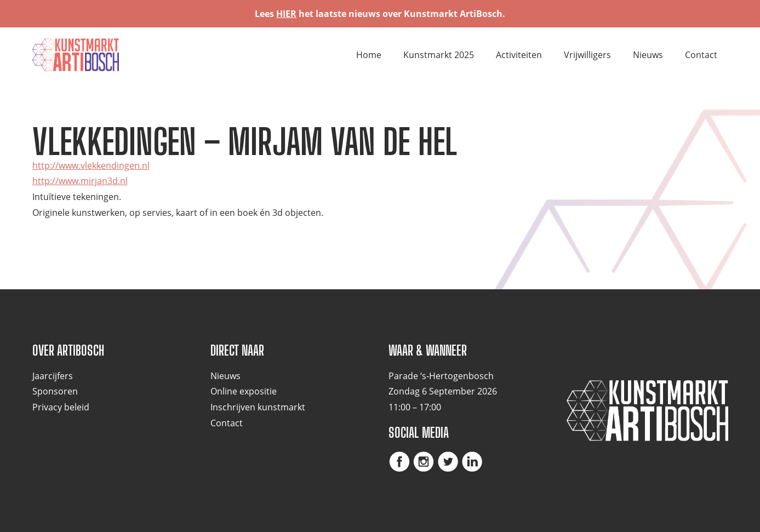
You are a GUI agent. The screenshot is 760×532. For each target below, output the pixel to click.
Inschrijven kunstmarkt (258, 407)
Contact (701, 55)
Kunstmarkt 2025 (439, 55)
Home (369, 55)
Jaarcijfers (53, 376)
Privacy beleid (61, 407)
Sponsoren (55, 391)
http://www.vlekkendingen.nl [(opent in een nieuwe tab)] (91, 165)
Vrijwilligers (587, 55)
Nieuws (648, 55)
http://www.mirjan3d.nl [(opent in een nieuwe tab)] (80, 181)
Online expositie (244, 391)
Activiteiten (519, 55)
